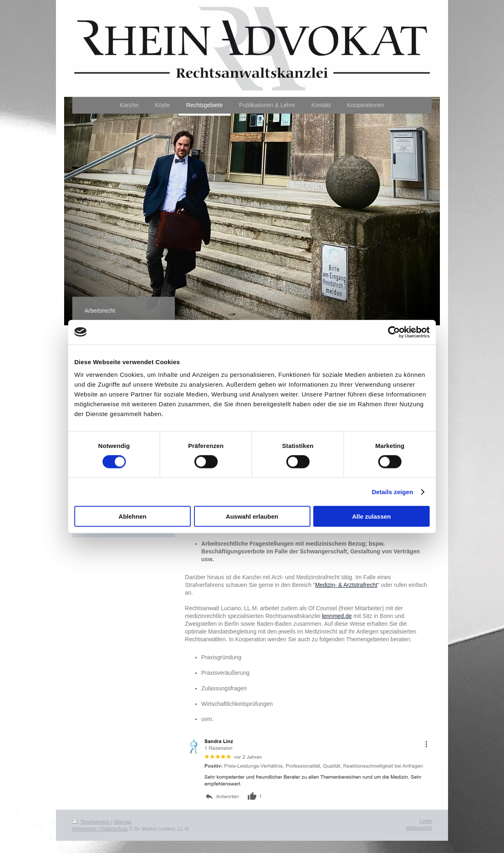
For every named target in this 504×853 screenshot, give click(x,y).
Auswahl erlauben (252, 516)
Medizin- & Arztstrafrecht (346, 585)
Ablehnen (132, 516)
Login (426, 821)
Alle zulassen (371, 516)
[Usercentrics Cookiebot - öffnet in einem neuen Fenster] (394, 332)
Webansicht (419, 828)
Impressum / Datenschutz (100, 829)
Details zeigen (392, 491)
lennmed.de (337, 616)
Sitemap (123, 822)
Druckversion (92, 822)
